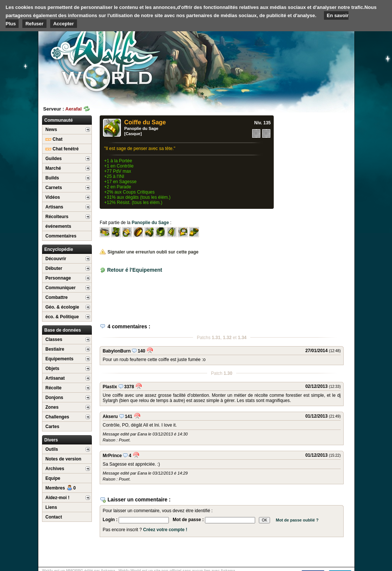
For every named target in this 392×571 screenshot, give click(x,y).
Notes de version (63, 459)
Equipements (59, 359)
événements (58, 226)
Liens (51, 507)
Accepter (64, 24)
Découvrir (56, 259)
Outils (52, 449)
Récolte (53, 388)
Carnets (54, 188)
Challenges (57, 417)
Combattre (57, 297)
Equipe (53, 478)
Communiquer (60, 288)
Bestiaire (55, 349)
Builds (52, 178)
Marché (53, 168)
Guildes (54, 159)
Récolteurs (57, 217)
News (51, 130)
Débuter (54, 268)
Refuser (34, 24)
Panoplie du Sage (141, 128)
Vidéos (53, 197)
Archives (55, 469)
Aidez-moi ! (57, 498)
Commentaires (61, 236)
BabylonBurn (117, 351)
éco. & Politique (62, 317)
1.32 (227, 338)
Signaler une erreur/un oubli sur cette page (149, 252)
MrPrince (112, 456)
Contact (54, 517)
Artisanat (55, 378)
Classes (54, 339)
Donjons (54, 398)
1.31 (216, 338)
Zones (52, 407)
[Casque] (133, 134)
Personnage (58, 278)
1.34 (242, 338)
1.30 (228, 373)
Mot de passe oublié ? (297, 520)
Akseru (110, 417)
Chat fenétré (62, 149)
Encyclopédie (59, 249)
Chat (54, 139)
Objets (52, 369)
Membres (61, 488)
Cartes (52, 427)
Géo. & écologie (62, 307)
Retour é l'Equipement (135, 270)
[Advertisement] (299, 58)
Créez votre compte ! (165, 530)
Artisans (54, 207)
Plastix (110, 387)
